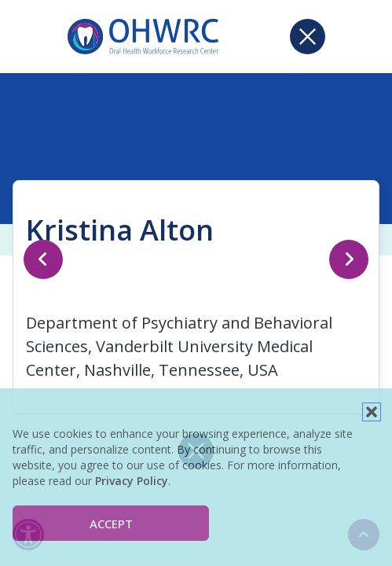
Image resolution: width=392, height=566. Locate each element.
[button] (372, 412)
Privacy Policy (132, 481)
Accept (111, 524)
